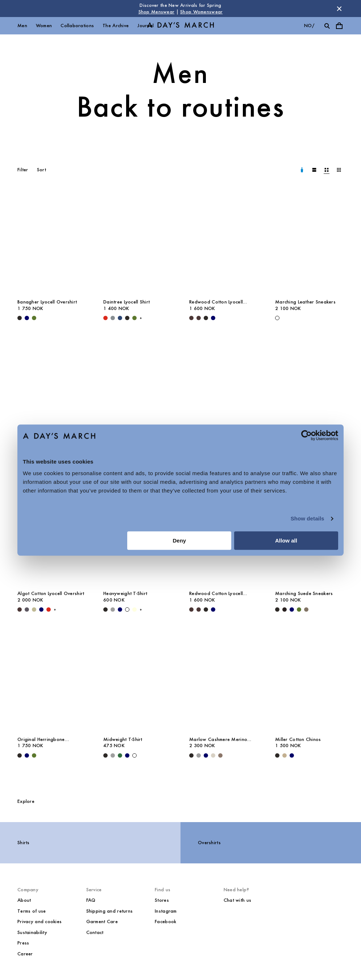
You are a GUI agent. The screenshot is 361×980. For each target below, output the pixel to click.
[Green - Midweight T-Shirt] (120, 755)
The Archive (116, 26)
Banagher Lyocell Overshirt (47, 302)
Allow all (286, 541)
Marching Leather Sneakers (305, 302)
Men (22, 26)
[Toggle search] (327, 26)
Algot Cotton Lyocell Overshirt (51, 593)
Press (23, 943)
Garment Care (102, 922)
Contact (95, 932)
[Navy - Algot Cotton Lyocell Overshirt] (41, 610)
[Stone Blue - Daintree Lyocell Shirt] (113, 318)
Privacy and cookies (40, 922)
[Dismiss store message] (339, 9)
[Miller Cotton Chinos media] (309, 680)
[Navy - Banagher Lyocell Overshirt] (27, 318)
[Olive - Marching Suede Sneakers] (299, 610)
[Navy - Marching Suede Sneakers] (292, 610)
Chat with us (237, 900)
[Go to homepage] (180, 26)
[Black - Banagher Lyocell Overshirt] (20, 318)
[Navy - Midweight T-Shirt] (127, 755)
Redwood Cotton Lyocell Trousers (216, 302)
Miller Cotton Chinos (298, 739)
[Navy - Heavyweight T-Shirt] (120, 610)
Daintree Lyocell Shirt (126, 302)
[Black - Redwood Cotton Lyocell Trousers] (206, 318)
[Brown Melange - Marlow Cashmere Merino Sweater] (220, 755)
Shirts (24, 843)
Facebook (165, 922)
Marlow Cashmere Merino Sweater (218, 740)
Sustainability (32, 932)
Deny (180, 541)
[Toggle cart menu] (339, 26)
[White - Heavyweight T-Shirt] (127, 610)
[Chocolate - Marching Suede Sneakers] (285, 610)
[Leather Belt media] (309, 389)
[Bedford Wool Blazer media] (52, 389)
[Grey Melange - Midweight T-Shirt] (113, 755)
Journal (146, 26)
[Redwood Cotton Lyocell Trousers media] (223, 243)
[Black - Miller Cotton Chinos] (277, 755)
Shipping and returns (110, 911)
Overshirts (209, 843)
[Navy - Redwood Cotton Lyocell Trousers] (213, 318)
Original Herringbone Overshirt (41, 740)
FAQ (91, 900)
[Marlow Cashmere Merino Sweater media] (223, 680)
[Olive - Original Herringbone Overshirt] (34, 755)
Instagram (166, 911)
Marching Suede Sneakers (304, 593)
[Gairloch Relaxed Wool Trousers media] (223, 389)
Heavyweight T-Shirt (125, 593)
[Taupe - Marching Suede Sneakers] (306, 610)
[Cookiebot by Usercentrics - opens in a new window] (306, 435)
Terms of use (32, 911)
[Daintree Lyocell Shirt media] (138, 243)
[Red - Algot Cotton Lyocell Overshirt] (49, 610)
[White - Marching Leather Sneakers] (277, 318)
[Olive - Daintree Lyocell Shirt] (134, 318)
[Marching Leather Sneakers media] (309, 243)
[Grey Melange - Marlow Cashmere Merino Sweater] (199, 755)
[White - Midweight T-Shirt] (134, 755)
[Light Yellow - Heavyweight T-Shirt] (134, 610)
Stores (162, 900)
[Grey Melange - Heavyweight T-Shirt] (113, 610)
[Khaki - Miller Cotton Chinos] (285, 755)
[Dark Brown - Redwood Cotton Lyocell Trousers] (191, 318)
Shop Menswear (157, 12)
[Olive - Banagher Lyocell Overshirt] (34, 318)
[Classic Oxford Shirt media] (138, 389)
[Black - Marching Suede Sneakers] (277, 610)
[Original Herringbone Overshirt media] (52, 680)
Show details (308, 518)
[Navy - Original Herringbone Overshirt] (27, 755)
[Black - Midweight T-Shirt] (105, 755)
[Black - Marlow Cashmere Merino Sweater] (191, 755)
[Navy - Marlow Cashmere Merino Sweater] (206, 755)
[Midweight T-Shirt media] (138, 680)
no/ (309, 26)
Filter (23, 170)
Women (44, 26)
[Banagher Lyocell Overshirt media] (52, 243)
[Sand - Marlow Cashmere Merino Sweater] (213, 755)
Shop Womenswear (201, 12)
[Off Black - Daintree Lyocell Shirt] (127, 318)
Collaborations (77, 26)
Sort (42, 170)
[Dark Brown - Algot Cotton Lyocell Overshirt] (20, 610)
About (24, 900)
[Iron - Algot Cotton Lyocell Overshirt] (27, 610)
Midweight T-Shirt (123, 739)
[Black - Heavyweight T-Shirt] (105, 610)
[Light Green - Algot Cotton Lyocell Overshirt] (34, 610)
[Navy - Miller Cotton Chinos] (292, 755)
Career (25, 954)
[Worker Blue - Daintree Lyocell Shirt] (120, 318)
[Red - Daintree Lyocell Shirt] (105, 318)
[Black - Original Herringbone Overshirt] (20, 755)
